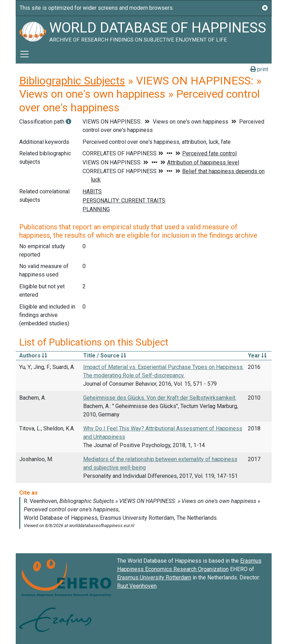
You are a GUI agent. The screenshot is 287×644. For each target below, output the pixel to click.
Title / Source (105, 356)
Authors (33, 356)
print (259, 69)
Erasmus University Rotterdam (154, 578)
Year (257, 356)
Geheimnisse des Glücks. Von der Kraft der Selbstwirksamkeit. (160, 398)
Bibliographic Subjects (72, 81)
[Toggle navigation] (24, 54)
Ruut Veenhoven (137, 586)
